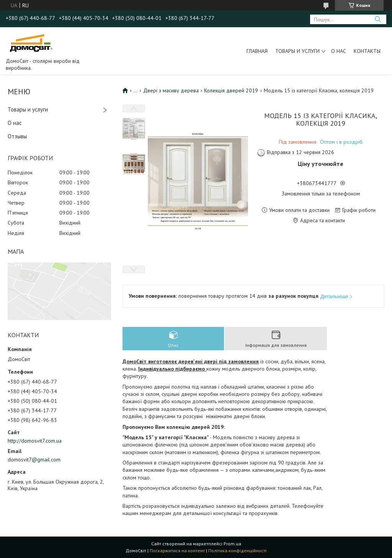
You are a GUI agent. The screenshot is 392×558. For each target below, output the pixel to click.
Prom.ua (232, 544)
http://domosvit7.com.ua (35, 441)
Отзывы (17, 136)
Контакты (367, 51)
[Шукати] (378, 19)
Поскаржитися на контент (177, 551)
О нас (339, 51)
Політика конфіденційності (237, 551)
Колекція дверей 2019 (231, 90)
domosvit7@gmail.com (34, 460)
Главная (257, 51)
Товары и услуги (297, 51)
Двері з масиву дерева (171, 90)
